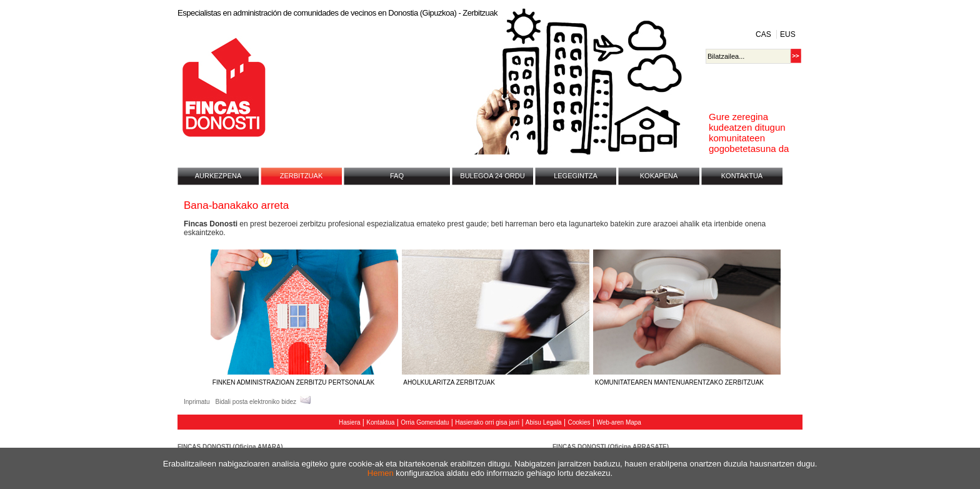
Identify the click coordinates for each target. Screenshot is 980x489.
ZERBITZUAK (301, 176)
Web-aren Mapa (619, 422)
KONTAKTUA (742, 176)
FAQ (397, 176)
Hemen (381, 473)
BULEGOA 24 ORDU (492, 176)
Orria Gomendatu (425, 422)
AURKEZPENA (218, 176)
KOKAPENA (659, 176)
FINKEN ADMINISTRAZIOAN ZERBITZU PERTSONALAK (304, 379)
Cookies (579, 422)
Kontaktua (380, 422)
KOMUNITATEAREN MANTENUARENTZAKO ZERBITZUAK (687, 379)
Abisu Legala (544, 422)
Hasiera (349, 422)
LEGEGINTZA (576, 176)
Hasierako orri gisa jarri (487, 422)
